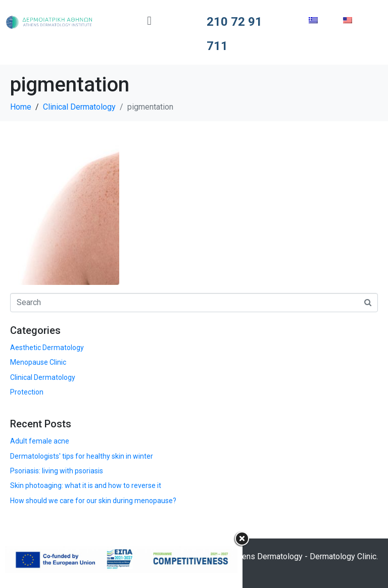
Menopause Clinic (38, 362)
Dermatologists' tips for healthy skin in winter (82, 456)
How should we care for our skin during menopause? (93, 501)
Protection (27, 392)
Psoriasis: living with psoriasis (57, 471)
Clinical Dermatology (43, 377)
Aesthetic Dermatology (47, 348)
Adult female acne (40, 441)
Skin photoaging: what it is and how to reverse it (86, 485)
